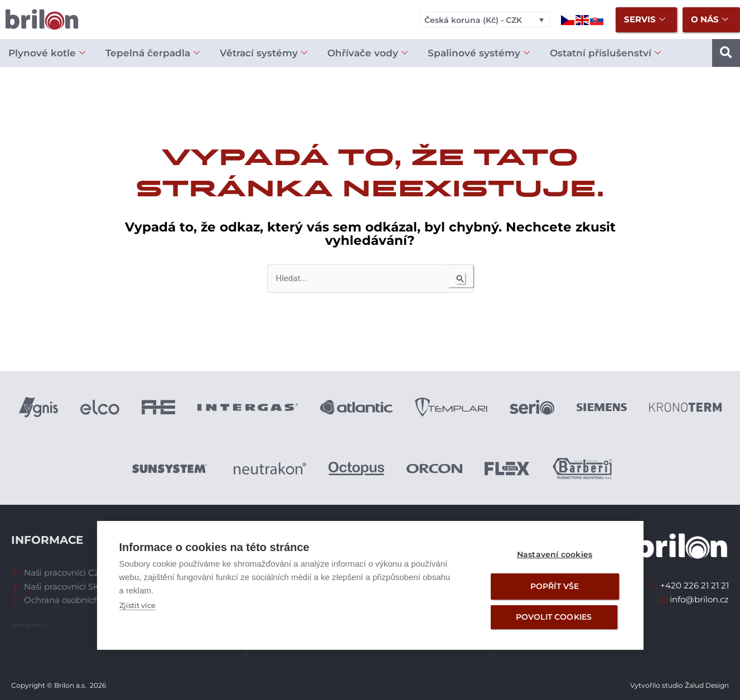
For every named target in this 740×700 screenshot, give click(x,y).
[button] (726, 53)
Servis (645, 20)
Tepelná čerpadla (153, 53)
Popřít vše (555, 586)
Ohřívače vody (367, 53)
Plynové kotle (47, 53)
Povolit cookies (554, 617)
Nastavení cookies (555, 554)
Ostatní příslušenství (605, 53)
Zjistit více (137, 605)
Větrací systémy (263, 53)
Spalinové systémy (479, 53)
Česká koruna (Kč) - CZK (473, 20)
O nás (710, 20)
